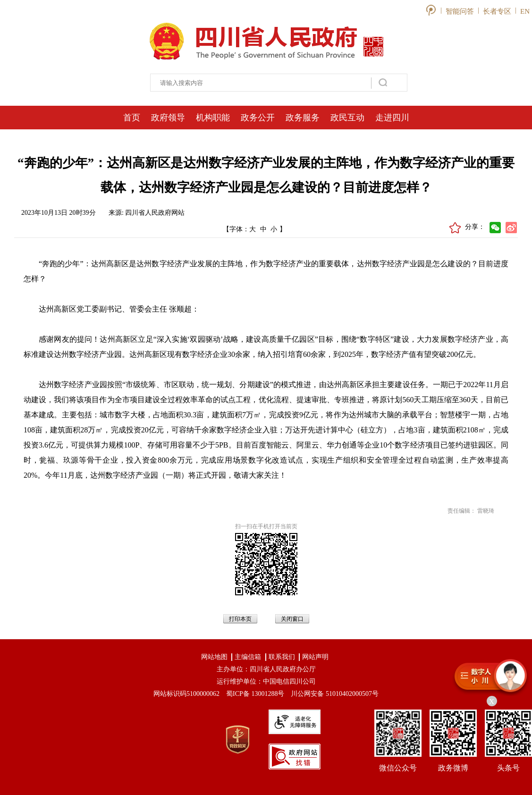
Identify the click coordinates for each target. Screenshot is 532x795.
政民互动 (347, 118)
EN (525, 11)
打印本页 (240, 619)
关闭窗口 (292, 619)
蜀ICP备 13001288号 (255, 694)
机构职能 (213, 118)
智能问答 (460, 11)
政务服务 (303, 118)
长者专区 (497, 11)
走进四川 (392, 118)
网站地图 (214, 657)
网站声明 (315, 657)
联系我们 (282, 657)
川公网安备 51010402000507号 (335, 694)
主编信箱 (248, 657)
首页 (132, 118)
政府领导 (168, 118)
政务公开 (258, 118)
